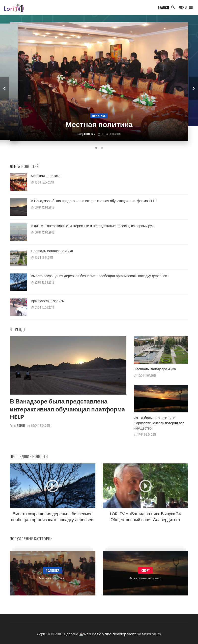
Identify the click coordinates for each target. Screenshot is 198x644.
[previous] (4, 88)
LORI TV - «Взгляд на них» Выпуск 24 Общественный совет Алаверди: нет (146, 517)
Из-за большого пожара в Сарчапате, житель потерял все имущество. (159, 423)
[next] (194, 88)
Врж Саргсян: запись (48, 301)
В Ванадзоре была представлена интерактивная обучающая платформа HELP (94, 201)
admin (21, 425)
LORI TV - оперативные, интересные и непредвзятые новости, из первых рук (92, 226)
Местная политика (46, 176)
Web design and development (110, 634)
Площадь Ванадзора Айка (52, 251)
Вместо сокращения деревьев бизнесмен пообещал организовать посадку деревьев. (99, 276)
